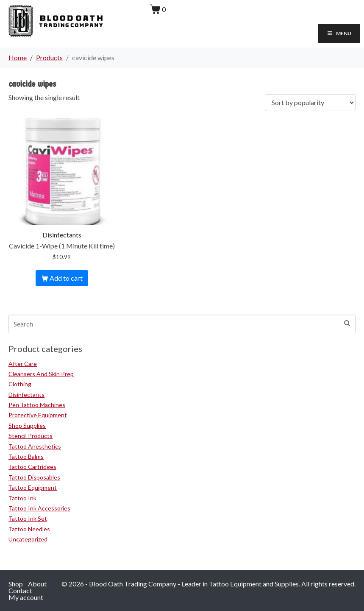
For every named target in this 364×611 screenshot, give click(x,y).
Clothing (20, 384)
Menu (339, 33)
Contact (20, 590)
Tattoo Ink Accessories (39, 508)
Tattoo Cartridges (32, 467)
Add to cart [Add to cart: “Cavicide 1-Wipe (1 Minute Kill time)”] (66, 278)
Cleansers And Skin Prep (41, 374)
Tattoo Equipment (33, 487)
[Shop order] (310, 103)
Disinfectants (26, 395)
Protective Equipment (38, 415)
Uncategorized (28, 539)
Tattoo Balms (26, 456)
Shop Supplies (27, 425)
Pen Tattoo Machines (37, 405)
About (37, 584)
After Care (23, 364)
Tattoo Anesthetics (35, 446)
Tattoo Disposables (34, 477)
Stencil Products (31, 436)
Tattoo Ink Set (28, 518)
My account (26, 597)
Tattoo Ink (22, 498)
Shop (16, 584)
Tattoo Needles (29, 529)
